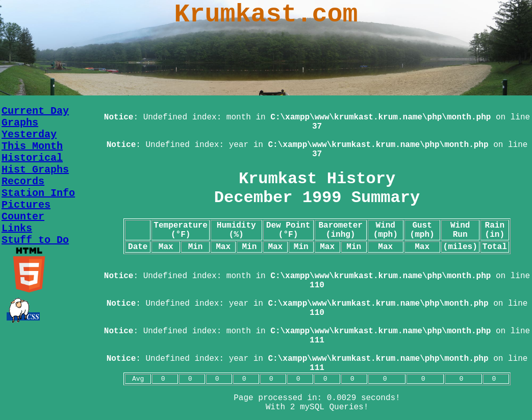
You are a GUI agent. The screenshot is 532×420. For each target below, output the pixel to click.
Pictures (26, 205)
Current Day (35, 111)
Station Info (38, 193)
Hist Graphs (35, 170)
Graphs (20, 123)
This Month (32, 146)
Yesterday (29, 134)
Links (17, 228)
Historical (32, 158)
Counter (23, 217)
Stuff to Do (35, 240)
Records (23, 181)
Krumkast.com (266, 15)
